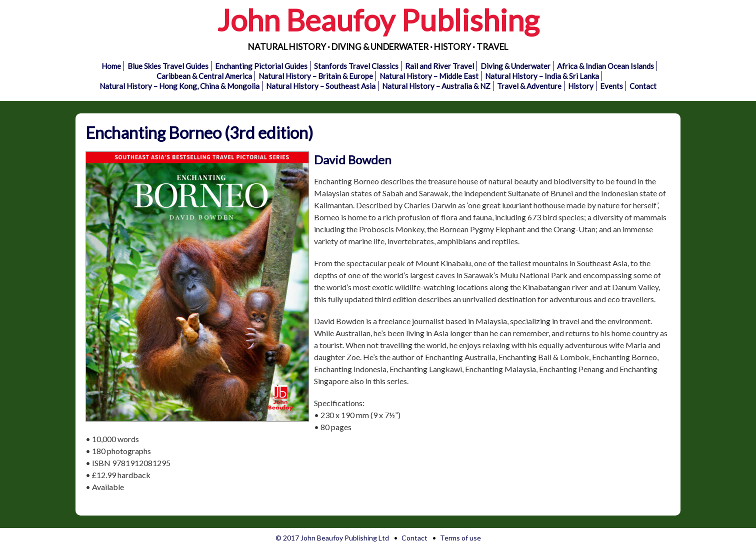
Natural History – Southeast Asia (321, 86)
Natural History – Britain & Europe (316, 76)
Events (611, 86)
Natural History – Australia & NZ (436, 86)
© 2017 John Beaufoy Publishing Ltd (332, 538)
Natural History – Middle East (429, 76)
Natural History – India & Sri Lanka (542, 76)
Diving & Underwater (515, 66)
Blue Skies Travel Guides (168, 66)
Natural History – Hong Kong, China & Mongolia (179, 86)
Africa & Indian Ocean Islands (605, 66)
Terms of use (460, 538)
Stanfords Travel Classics (356, 66)
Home (111, 66)
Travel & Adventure (529, 86)
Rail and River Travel (439, 66)
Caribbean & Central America (204, 76)
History (581, 86)
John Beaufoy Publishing (378, 20)
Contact (643, 86)
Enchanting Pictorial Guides (261, 66)
